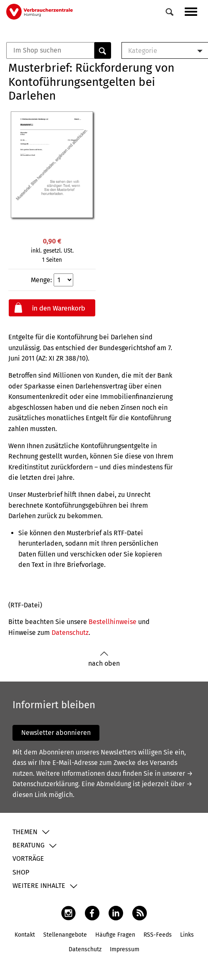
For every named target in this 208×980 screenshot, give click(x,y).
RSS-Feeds (158, 935)
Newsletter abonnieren (56, 733)
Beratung (28, 845)
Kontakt (25, 935)
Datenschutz (70, 633)
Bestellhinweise (113, 622)
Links (187, 935)
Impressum (125, 949)
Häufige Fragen (115, 935)
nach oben (104, 659)
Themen (25, 832)
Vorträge (28, 858)
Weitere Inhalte (39, 886)
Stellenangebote (65, 935)
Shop (21, 872)
